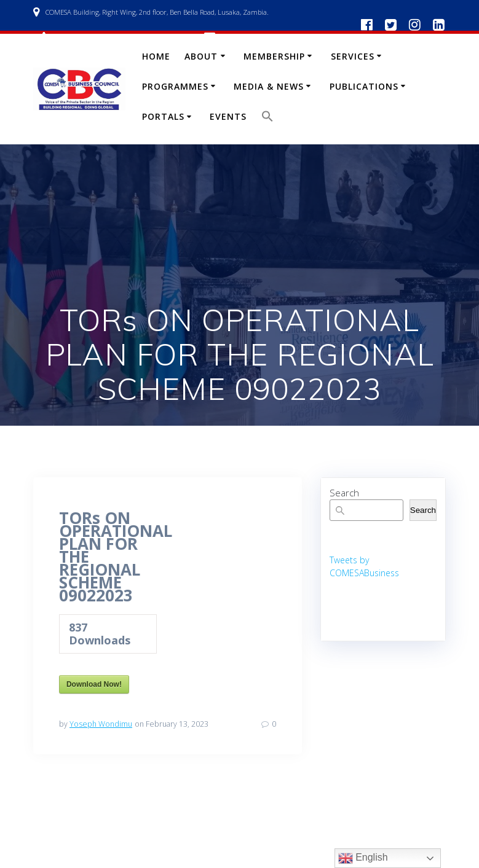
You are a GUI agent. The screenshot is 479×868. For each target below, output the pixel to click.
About (201, 56)
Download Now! (94, 684)
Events (228, 116)
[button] (267, 119)
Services (353, 56)
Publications (364, 86)
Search (344, 493)
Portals (163, 116)
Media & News (269, 86)
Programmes (175, 86)
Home (156, 56)
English (363, 858)
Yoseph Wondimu (101, 724)
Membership (274, 56)
